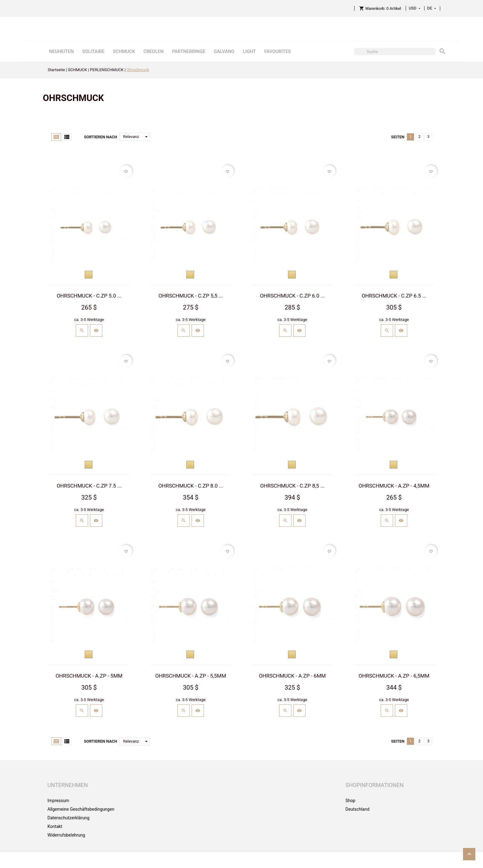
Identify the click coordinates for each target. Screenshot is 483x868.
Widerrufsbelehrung (66, 835)
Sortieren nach (100, 137)
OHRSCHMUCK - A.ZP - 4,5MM (394, 486)
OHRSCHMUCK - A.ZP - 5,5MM (191, 676)
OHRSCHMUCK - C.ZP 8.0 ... (191, 486)
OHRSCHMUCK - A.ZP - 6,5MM (394, 676)
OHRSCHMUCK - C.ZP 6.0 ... (292, 296)
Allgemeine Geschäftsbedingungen (81, 809)
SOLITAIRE (93, 51)
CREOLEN (154, 51)
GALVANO (224, 51)
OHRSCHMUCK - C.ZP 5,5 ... (191, 296)
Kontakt (55, 826)
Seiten (398, 137)
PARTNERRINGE (189, 51)
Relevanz (136, 137)
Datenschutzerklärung (68, 818)
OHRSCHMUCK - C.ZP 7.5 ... (89, 486)
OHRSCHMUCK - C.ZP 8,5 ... (292, 486)
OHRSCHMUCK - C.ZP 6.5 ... (394, 296)
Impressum (58, 801)
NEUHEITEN (61, 51)
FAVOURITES (278, 51)
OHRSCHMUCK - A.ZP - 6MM (292, 676)
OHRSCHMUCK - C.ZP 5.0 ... (89, 296)
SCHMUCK (124, 51)
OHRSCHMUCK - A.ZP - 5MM (89, 676)
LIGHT (249, 51)
